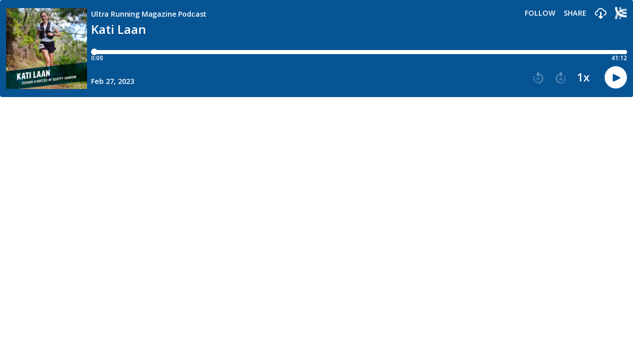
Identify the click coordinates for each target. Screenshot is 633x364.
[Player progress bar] (359, 52)
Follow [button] (540, 13)
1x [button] (583, 77)
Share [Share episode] (575, 13)
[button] (601, 14)
